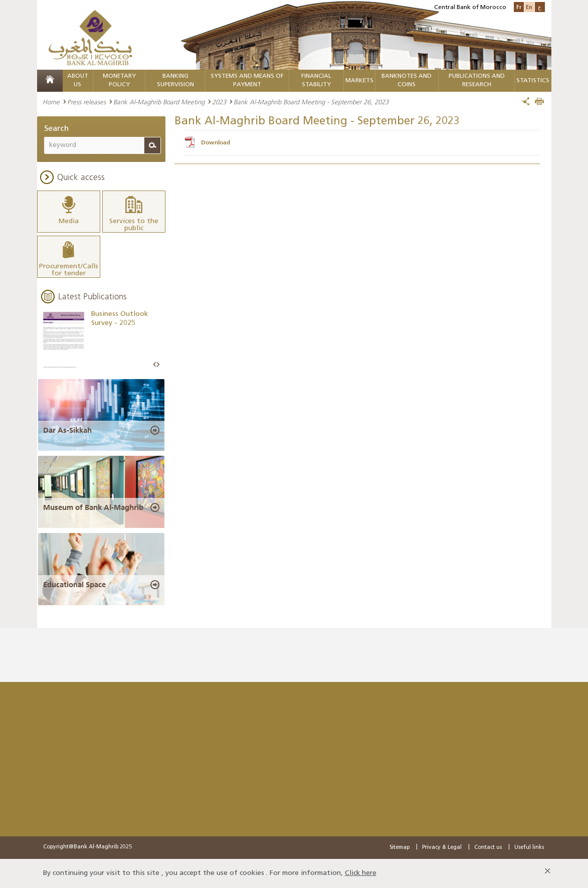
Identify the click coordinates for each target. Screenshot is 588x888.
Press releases (86, 102)
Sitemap (400, 848)
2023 (219, 102)
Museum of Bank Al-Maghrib (93, 507)
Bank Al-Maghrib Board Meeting (159, 102)
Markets (359, 81)
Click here (361, 873)
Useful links (529, 848)
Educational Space (74, 585)
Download (216, 142)
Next (158, 365)
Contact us (488, 848)
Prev (155, 365)
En (529, 7)
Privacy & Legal (442, 848)
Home (51, 102)
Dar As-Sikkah (67, 430)
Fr (519, 7)
